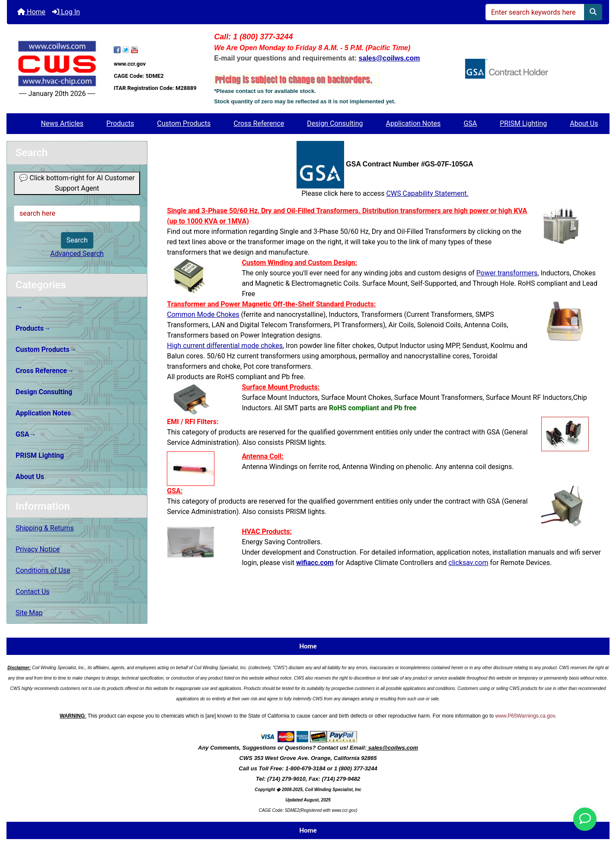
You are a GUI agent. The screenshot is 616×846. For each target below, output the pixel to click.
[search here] (77, 214)
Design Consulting (335, 123)
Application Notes (413, 123)
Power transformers (507, 273)
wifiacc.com (315, 563)
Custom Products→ (46, 350)
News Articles (62, 123)
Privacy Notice (38, 549)
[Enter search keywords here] (535, 12)
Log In (66, 12)
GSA (470, 123)
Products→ (33, 328)
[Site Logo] (57, 63)
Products (120, 123)
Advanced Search (77, 254)
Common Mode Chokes (203, 314)
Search (77, 240)
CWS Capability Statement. (428, 193)
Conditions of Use (43, 570)
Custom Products (184, 123)
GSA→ (26, 434)
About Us (584, 123)
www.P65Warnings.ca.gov (525, 716)
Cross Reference (259, 123)
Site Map (29, 613)
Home (31, 12)
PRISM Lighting (523, 123)
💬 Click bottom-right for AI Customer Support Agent (77, 183)
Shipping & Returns (45, 528)
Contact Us (33, 592)
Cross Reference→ (45, 371)
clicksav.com (468, 563)
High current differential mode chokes (225, 346)
